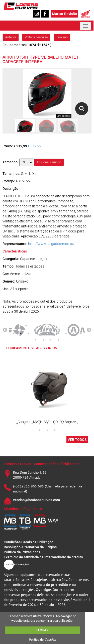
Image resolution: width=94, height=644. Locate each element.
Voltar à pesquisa (36, 37)
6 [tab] (51, 334)
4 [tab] (36, 334)
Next (89, 330)
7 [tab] (58, 334)
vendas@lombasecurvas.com (36, 500)
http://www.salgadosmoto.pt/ (51, 244)
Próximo (62, 37)
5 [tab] (43, 334)
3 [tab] (28, 334)
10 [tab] (81, 334)
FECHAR (42, 630)
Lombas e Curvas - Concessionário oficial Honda (42, 464)
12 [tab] (43, 340)
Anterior (11, 37)
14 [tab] (58, 340)
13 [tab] (51, 340)
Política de (42, 640)
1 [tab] (13, 334)
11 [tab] (36, 340)
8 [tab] (66, 334)
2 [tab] (21, 334)
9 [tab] (73, 334)
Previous (5, 330)
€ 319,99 (35, 146)
